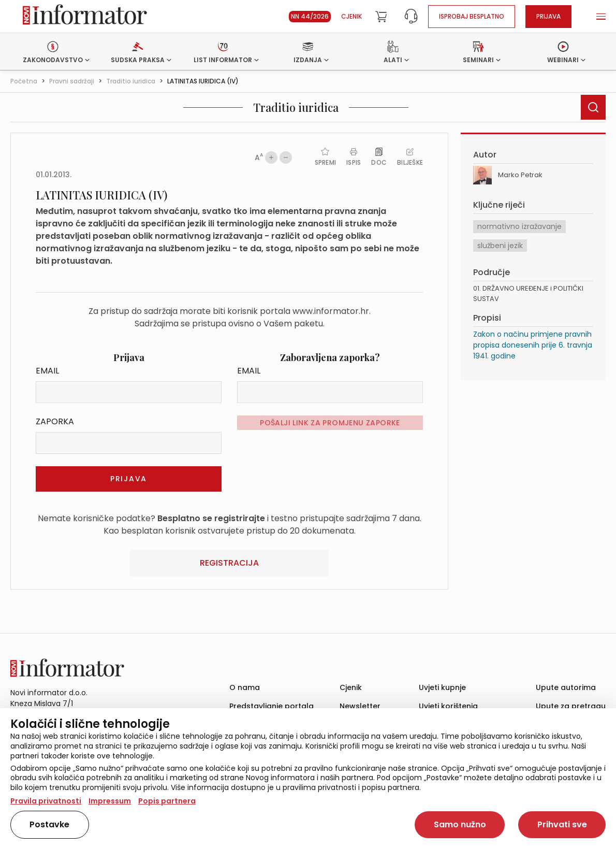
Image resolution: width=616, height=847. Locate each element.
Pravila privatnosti (46, 801)
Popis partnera (167, 801)
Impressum (110, 801)
